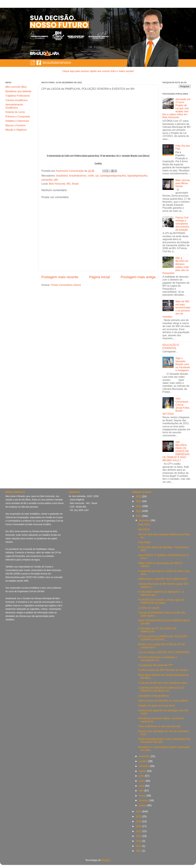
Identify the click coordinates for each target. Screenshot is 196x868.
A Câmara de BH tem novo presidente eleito (163, 683)
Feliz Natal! (145, 542)
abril (142, 791)
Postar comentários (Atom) (66, 285)
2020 (139, 816)
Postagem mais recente (60, 277)
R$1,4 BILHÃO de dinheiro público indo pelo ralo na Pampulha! (176, 266)
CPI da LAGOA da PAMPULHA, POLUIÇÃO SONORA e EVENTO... (163, 638)
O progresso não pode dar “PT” (156, 665)
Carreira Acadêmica (16, 100)
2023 (139, 511)
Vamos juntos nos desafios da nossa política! (163, 701)
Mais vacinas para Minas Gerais (183, 183)
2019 (139, 821)
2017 (139, 831)
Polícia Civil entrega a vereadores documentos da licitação (182, 224)
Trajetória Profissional (18, 96)
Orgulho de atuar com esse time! (157, 706)
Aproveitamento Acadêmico (14, 106)
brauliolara (62, 176)
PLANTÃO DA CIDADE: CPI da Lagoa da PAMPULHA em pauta (161, 601)
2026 (139, 496)
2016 (139, 836)
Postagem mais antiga (138, 277)
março (143, 796)
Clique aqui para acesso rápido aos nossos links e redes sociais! (98, 71)
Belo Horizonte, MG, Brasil (64, 184)
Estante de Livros (15, 112)
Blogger (106, 860)
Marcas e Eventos (16, 125)
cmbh (91, 176)
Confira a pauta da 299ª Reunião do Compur (163, 670)
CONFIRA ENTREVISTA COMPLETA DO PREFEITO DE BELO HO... (161, 689)
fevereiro (144, 800)
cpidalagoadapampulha (113, 176)
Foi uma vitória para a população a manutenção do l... (158, 659)
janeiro (143, 805)
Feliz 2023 (144, 525)
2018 (139, 826)
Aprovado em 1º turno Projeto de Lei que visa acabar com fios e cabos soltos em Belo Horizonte (176, 108)
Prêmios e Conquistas (18, 116)
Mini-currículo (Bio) (16, 87)
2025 (139, 501)
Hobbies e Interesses (17, 121)
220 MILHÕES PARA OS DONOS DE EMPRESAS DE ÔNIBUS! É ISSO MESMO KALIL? (176, 451)
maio (142, 786)
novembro (145, 756)
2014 (139, 846)
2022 (139, 516)
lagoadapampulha (137, 176)
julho (142, 776)
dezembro (145, 520)
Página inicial (99, 277)
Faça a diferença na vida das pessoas (159, 726)
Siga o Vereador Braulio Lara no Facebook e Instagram (183, 364)
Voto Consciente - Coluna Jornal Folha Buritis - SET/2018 (176, 406)
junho (142, 781)
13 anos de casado (149, 608)
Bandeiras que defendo (18, 91)
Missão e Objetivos (16, 130)
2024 (139, 506)
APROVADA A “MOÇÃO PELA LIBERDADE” (163, 579)
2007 (139, 851)
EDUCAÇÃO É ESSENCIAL (171, 346)
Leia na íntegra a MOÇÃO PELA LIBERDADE (164, 652)
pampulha (47, 180)
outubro (143, 761)
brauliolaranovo (78, 176)
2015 (139, 841)
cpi (97, 176)
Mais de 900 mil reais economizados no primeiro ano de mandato (176, 309)
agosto (143, 771)
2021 (139, 811)
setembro (144, 766)
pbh (56, 180)
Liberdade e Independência (153, 696)
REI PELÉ (144, 529)
